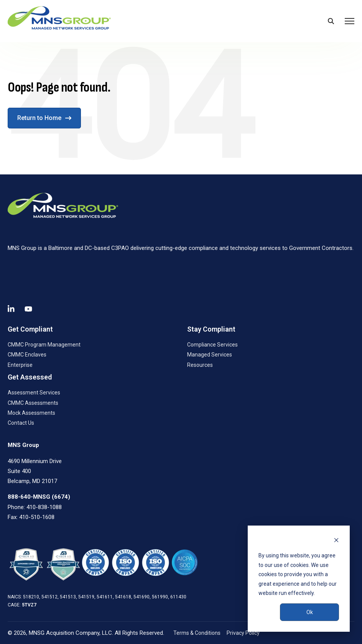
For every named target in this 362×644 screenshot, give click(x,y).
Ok (310, 612)
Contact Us (21, 423)
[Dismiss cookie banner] (336, 541)
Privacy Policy (243, 633)
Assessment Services (34, 393)
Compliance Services (212, 345)
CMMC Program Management (44, 345)
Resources (200, 365)
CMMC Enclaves (27, 355)
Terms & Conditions (197, 633)
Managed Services (210, 355)
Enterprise (20, 365)
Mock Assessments (31, 413)
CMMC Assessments (33, 403)
